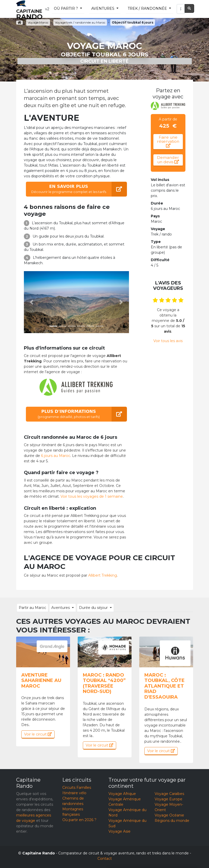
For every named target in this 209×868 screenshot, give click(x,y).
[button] (32, 302)
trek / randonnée (147, 8)
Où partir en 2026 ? (79, 820)
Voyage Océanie (169, 815)
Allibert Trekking (103, 575)
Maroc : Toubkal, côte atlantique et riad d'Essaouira (165, 686)
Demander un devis (168, 160)
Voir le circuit (38, 734)
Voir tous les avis (168, 341)
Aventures (103, 8)
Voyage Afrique (122, 794)
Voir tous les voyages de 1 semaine (92, 496)
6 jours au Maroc (56, 456)
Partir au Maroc (32, 608)
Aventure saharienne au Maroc (41, 681)
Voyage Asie (120, 831)
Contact (105, 859)
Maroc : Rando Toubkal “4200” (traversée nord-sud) (104, 683)
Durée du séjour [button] (93, 608)
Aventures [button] (61, 608)
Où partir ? (66, 8)
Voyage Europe (168, 799)
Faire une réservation (168, 141)
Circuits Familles (77, 788)
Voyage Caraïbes (169, 794)
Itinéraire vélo (74, 793)
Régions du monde (172, 821)
